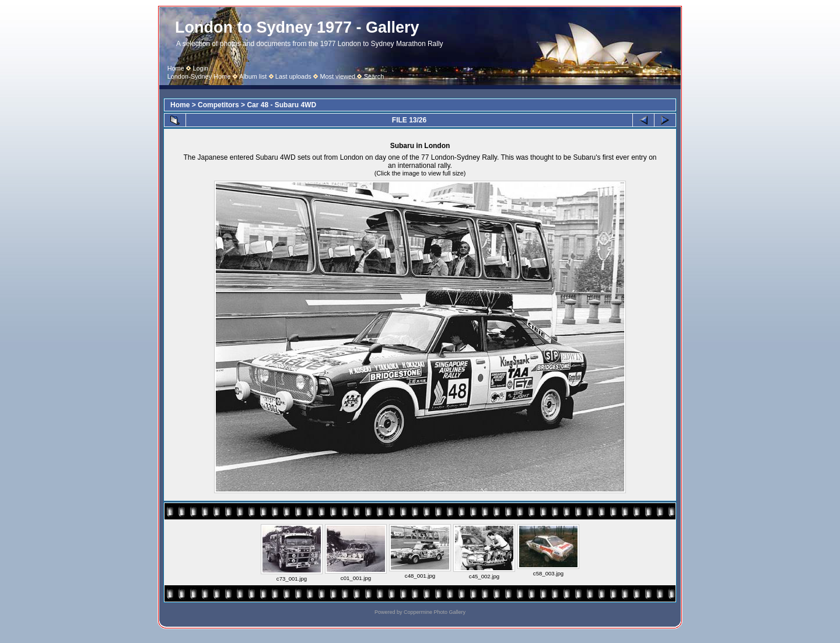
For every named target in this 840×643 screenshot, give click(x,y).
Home (176, 68)
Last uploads (293, 76)
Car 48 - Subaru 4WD (281, 105)
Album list (253, 76)
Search (374, 76)
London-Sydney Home (199, 76)
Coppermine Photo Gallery (435, 612)
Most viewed (337, 76)
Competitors (218, 105)
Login (200, 68)
